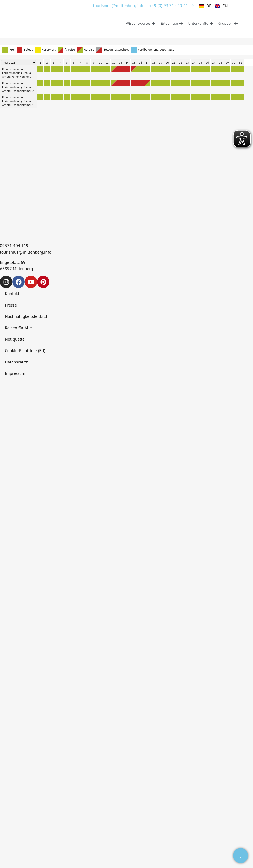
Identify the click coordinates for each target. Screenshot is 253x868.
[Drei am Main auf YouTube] (31, 282)
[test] (241, 856)
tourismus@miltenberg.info (119, 6)
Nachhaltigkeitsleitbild (26, 316)
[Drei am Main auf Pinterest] (43, 282)
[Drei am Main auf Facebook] (19, 282)
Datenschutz (16, 362)
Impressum (15, 373)
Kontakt (12, 294)
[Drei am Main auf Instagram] (6, 282)
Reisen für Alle (18, 328)
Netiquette (15, 339)
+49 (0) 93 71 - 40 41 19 (172, 6)
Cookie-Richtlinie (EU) (25, 350)
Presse (11, 305)
